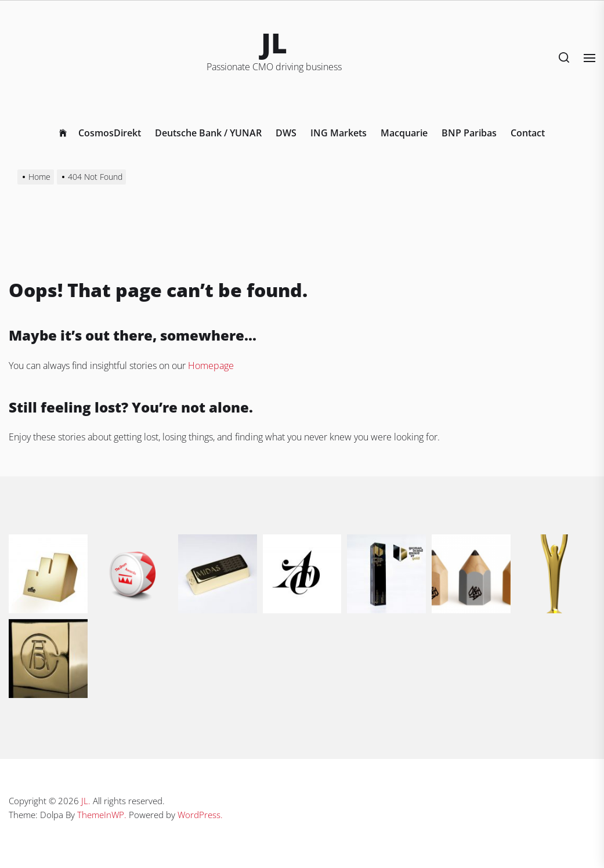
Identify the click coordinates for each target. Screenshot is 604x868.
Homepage (211, 366)
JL (274, 43)
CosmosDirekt (110, 133)
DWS (286, 133)
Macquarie (404, 133)
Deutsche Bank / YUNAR (208, 133)
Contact (528, 133)
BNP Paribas (469, 133)
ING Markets (339, 133)
